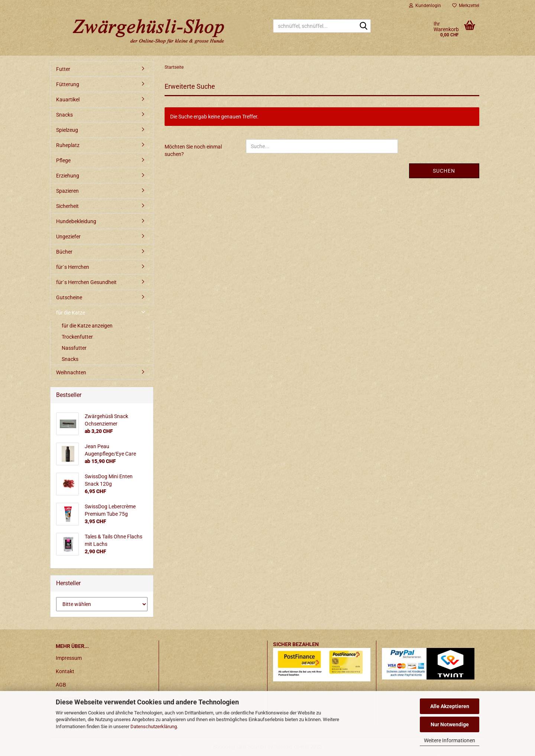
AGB (61, 685)
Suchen (444, 171)
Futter (63, 69)
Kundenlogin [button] (425, 6)
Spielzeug (67, 130)
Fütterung (68, 84)
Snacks (64, 115)
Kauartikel (68, 100)
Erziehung (68, 176)
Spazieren (67, 191)
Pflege (63, 160)
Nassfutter (74, 348)
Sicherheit (67, 206)
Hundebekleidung (76, 221)
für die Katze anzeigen (87, 326)
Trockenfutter (77, 337)
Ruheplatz (68, 145)
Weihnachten (71, 372)
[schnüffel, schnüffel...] (364, 26)
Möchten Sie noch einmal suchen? (193, 150)
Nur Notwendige (450, 724)
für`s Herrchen (73, 267)
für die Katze (71, 313)
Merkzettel (466, 6)
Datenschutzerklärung (154, 726)
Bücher (64, 252)
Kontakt (65, 671)
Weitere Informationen (450, 740)
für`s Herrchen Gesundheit (86, 282)
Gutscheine (69, 297)
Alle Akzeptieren (450, 706)
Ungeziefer (68, 237)
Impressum (69, 658)
